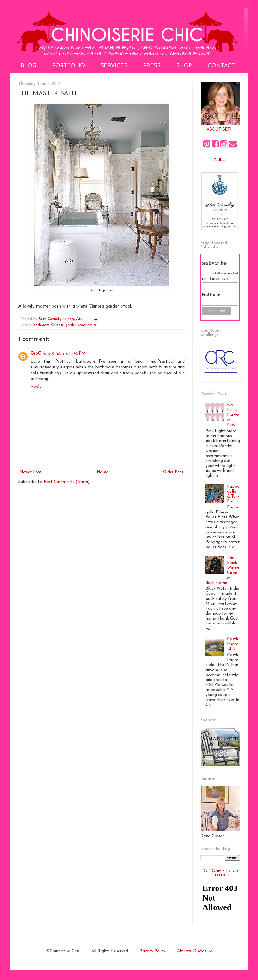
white (93, 325)
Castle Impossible (233, 644)
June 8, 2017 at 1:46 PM (64, 353)
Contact (221, 66)
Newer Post (31, 472)
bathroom (41, 325)
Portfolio (68, 66)
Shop (184, 66)
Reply (36, 387)
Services (114, 66)
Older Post (173, 472)
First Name (211, 294)
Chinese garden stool (69, 325)
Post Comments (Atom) (67, 482)
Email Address (215, 279)
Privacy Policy (153, 951)
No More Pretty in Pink (233, 415)
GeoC (36, 353)
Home (102, 472)
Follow (220, 160)
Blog (29, 66)
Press (152, 66)
